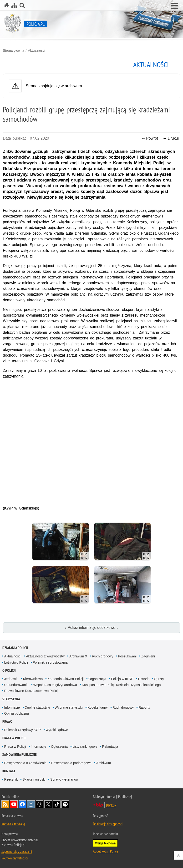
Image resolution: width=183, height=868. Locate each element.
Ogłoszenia (59, 747)
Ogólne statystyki (37, 707)
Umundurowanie (16, 685)
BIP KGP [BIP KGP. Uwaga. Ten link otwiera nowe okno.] (111, 805)
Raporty (144, 707)
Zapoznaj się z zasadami (17, 851)
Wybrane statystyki (69, 707)
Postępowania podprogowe (71, 763)
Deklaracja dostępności (108, 824)
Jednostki (11, 679)
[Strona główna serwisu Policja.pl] (6, 5)
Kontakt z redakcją (13, 824)
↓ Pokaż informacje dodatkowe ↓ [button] (91, 628)
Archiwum (104, 763)
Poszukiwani (127, 656)
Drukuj (171, 138)
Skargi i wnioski (34, 779)
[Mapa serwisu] (14, 5)
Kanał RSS (5, 804)
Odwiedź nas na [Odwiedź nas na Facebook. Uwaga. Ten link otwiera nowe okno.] (22, 804)
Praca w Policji (14, 738)
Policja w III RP (122, 679)
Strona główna (14, 50)
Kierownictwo (33, 679)
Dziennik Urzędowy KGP (23, 730)
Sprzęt (159, 679)
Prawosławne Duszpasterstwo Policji (31, 691)
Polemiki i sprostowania (50, 662)
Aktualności (36, 50)
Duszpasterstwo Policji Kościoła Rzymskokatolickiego (121, 685)
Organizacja (97, 679)
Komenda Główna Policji (66, 679)
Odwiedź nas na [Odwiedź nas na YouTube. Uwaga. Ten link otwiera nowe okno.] (14, 804)
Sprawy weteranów (64, 779)
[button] (174, 6)
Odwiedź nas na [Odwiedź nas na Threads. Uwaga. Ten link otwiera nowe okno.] (40, 804)
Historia (144, 679)
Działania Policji (15, 648)
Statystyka (11, 699)
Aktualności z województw (45, 656)
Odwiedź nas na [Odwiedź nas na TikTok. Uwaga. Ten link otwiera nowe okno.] (57, 804)
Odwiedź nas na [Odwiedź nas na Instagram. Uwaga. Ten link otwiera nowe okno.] (31, 804)
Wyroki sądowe (57, 730)
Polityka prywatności (15, 858)
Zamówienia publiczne (20, 754)
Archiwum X (78, 656)
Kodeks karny (98, 707)
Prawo (7, 721)
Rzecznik (11, 779)
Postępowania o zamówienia (25, 763)
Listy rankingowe (85, 747)
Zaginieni (148, 656)
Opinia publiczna (17, 713)
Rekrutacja (110, 747)
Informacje (12, 707)
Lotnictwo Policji (16, 662)
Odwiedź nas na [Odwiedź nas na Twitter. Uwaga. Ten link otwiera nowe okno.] (48, 804)
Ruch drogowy (103, 656)
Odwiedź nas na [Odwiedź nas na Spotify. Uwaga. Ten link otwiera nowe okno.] (65, 804)
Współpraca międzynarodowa (55, 685)
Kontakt (9, 771)
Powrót (150, 138)
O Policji (9, 670)
